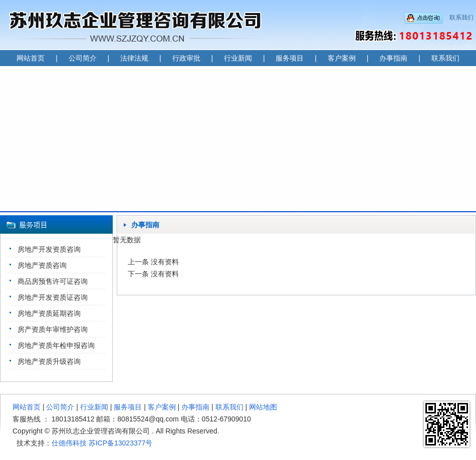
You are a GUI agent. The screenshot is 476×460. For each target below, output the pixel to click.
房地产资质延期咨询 (49, 313)
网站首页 (31, 58)
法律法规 (134, 58)
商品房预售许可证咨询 (53, 281)
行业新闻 (238, 58)
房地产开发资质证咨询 (53, 297)
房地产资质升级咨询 (49, 361)
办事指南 (393, 58)
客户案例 (342, 58)
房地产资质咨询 (42, 265)
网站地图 (263, 407)
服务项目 (290, 58)
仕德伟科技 (69, 443)
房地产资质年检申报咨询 (56, 345)
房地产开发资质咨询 (49, 249)
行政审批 (186, 58)
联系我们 (461, 18)
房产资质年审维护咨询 (53, 329)
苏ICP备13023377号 (121, 443)
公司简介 (83, 58)
